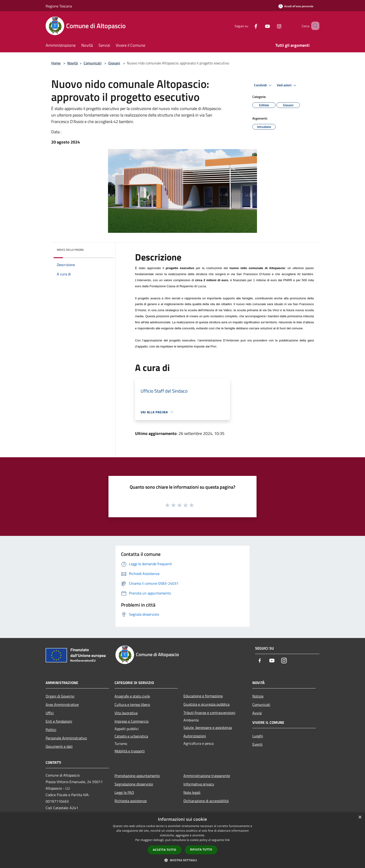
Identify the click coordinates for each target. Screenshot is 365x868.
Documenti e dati (59, 746)
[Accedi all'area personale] (296, 6)
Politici (51, 730)
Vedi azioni (287, 85)
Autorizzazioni (195, 736)
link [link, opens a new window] (227, 840)
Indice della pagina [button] (70, 250)
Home (56, 63)
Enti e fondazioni (59, 721)
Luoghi (258, 736)
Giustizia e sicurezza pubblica (206, 704)
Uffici (50, 713)
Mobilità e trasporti (130, 751)
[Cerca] (314, 26)
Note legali (192, 792)
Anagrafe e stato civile (132, 696)
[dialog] (182, 840)
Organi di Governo (60, 696)
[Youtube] (261, 26)
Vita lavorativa (126, 713)
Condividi (264, 85)
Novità (73, 63)
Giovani (114, 63)
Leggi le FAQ (124, 792)
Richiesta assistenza (131, 801)
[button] (182, 860)
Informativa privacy (199, 784)
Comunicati (93, 63)
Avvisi (257, 713)
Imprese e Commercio (132, 721)
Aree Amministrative (62, 704)
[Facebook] (249, 26)
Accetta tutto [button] (165, 850)
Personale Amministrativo (66, 738)
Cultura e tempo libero (132, 704)
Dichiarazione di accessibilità (206, 801)
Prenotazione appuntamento (137, 776)
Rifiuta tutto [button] (201, 850)
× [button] (360, 817)
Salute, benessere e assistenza (208, 728)
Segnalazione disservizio (134, 784)
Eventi (257, 744)
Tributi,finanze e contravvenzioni (209, 713)
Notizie (258, 696)
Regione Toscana (59, 6)
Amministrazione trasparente (207, 776)
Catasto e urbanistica (131, 736)
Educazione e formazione (203, 696)
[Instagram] (272, 26)
